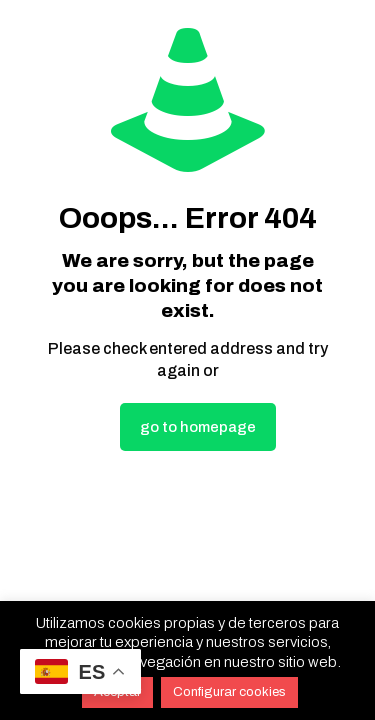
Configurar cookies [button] (229, 692)
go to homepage (198, 427)
